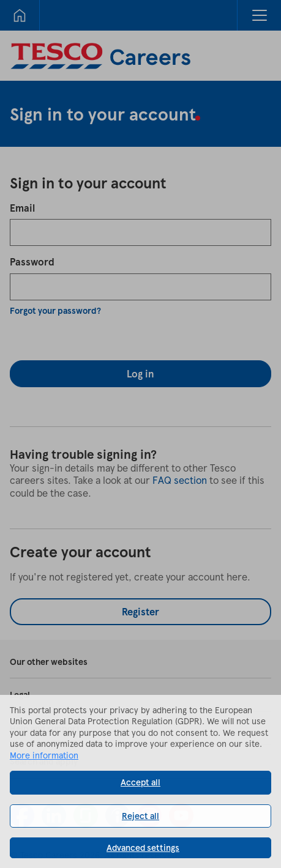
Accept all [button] (140, 782)
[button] (259, 15)
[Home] (20, 15)
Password (32, 262)
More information (44, 755)
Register (140, 611)
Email (22, 208)
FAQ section (180, 480)
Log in (140, 373)
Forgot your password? (55, 310)
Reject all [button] (140, 816)
